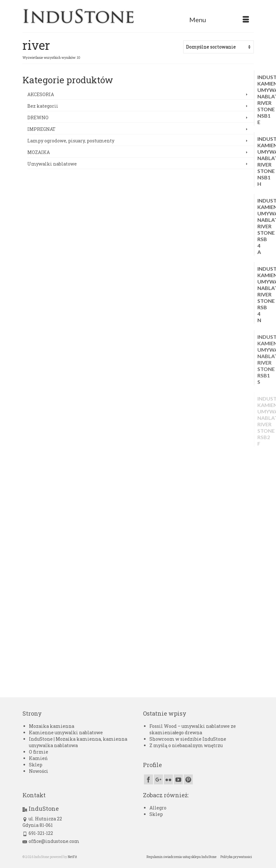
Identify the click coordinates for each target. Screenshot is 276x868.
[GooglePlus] (158, 779)
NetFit (72, 857)
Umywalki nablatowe (52, 164)
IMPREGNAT (41, 129)
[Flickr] (168, 779)
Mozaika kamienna (52, 726)
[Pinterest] (188, 779)
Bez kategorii (43, 106)
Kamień (38, 758)
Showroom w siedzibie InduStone (188, 739)
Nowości (39, 771)
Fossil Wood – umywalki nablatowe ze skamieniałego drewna (193, 729)
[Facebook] (148, 779)
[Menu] (219, 20)
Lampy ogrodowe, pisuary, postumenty (71, 141)
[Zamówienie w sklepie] (218, 47)
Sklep (36, 765)
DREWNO (38, 118)
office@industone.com (51, 841)
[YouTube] (178, 779)
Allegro (158, 808)
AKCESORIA (41, 94)
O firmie (39, 752)
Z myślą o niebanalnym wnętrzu (186, 745)
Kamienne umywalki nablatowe (66, 732)
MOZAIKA (39, 152)
